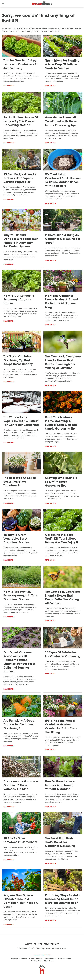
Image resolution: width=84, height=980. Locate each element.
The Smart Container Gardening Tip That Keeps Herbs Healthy (18, 360)
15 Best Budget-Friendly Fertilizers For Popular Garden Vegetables (20, 178)
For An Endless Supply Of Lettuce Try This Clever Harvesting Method (21, 121)
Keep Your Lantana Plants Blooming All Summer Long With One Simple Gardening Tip (61, 423)
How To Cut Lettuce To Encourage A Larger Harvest (19, 300)
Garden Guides (50, 959)
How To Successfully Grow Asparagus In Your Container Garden (20, 596)
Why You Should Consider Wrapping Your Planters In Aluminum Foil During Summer (21, 241)
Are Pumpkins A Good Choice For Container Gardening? (19, 725)
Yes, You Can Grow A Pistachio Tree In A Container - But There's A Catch (21, 901)
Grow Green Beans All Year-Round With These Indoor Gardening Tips (61, 122)
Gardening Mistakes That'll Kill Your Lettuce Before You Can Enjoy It (61, 539)
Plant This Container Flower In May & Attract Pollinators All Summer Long (62, 302)
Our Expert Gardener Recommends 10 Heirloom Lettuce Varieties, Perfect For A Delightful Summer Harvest (19, 662)
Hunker (61, 959)
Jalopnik (24, 959)
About (29, 944)
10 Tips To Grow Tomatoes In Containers (20, 840)
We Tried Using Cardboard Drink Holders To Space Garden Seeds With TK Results (63, 180)
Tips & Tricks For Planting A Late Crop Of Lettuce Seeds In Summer (62, 65)
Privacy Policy (51, 944)
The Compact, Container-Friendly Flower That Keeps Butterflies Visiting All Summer (63, 598)
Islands (68, 959)
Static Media (28, 948)
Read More (8, 86)
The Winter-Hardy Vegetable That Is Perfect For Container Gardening (21, 421)
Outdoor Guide (36, 961)
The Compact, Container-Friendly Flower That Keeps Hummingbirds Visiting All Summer (63, 362)
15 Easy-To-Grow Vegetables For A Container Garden (16, 539)
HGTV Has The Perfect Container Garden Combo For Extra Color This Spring (61, 727)
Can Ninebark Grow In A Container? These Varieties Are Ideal (21, 785)
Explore (39, 959)
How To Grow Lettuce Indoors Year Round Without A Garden (60, 785)
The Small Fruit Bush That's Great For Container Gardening (60, 842)
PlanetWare (49, 961)
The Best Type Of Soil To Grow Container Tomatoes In (20, 482)
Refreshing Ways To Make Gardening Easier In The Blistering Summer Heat (63, 899)
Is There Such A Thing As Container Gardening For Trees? (63, 239)
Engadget (15, 959)
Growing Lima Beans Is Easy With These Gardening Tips (61, 482)
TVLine (32, 959)
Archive (38, 944)
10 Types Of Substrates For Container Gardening (63, 655)
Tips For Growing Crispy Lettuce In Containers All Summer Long (21, 65)
